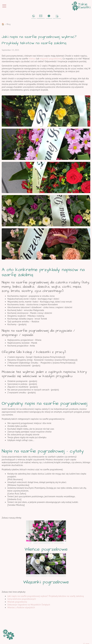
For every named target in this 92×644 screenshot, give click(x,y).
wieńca (32, 58)
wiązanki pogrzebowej (51, 58)
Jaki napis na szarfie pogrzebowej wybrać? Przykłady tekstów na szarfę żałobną (46, 596)
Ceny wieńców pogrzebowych (22, 599)
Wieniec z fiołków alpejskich (21, 607)
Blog (9, 24)
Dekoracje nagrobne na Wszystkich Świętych (29, 605)
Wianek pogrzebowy (17, 602)
